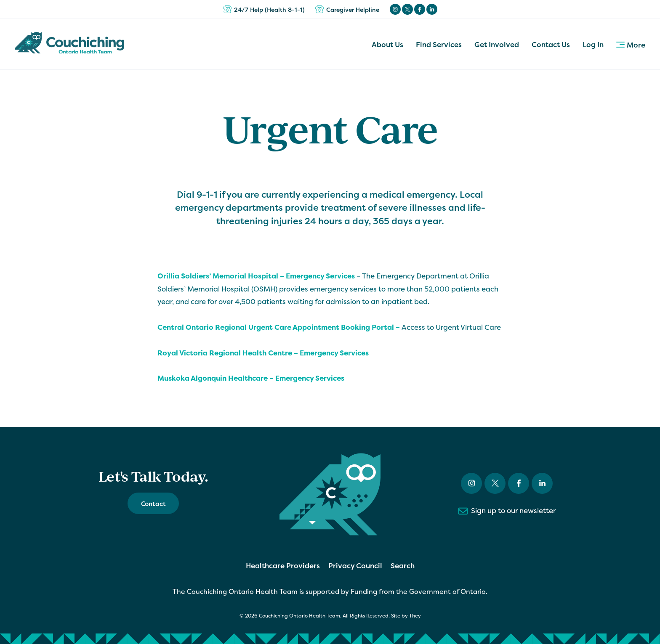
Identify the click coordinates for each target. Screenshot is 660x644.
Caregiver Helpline (347, 9)
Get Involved (497, 44)
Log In (593, 44)
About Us (387, 44)
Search (403, 566)
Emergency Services (334, 353)
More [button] (631, 45)
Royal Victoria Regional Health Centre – (229, 353)
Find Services (439, 44)
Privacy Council (355, 566)
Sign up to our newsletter (507, 511)
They (415, 616)
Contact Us (551, 44)
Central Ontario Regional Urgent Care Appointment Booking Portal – (279, 327)
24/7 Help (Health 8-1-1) (264, 9)
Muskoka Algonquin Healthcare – (216, 378)
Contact (153, 504)
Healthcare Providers (283, 566)
